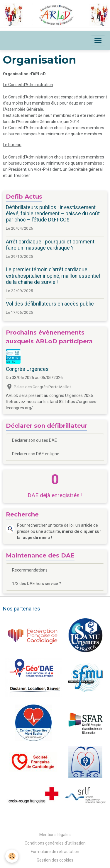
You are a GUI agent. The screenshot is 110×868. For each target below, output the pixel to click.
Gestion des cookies (55, 860)
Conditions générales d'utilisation (55, 843)
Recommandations (30, 570)
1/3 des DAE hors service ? (37, 584)
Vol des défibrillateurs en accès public (50, 304)
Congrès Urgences (27, 369)
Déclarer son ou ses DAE (34, 440)
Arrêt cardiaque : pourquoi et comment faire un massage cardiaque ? (50, 245)
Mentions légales (55, 835)
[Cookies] (12, 856)
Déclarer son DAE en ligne (36, 454)
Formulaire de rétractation (55, 852)
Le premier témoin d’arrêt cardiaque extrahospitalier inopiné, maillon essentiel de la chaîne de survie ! (53, 276)
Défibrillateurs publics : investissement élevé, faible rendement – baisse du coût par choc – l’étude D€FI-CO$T (53, 214)
